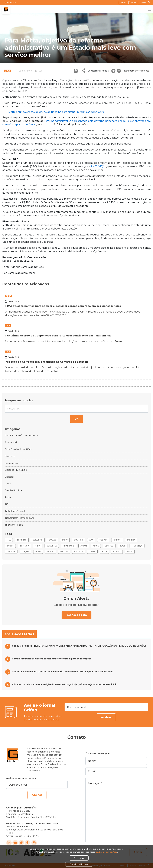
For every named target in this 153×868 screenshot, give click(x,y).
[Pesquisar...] (76, 409)
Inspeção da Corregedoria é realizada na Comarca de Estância (49, 362)
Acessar (142, 3)
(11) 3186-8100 (10, 2)
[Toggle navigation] (147, 9)
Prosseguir (79, 858)
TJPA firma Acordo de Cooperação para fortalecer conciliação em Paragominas (61, 336)
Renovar (124, 3)
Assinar (106, 717)
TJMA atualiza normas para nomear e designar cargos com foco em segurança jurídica (66, 306)
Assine (133, 3)
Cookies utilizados (79, 864)
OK (76, 419)
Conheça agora (77, 615)
